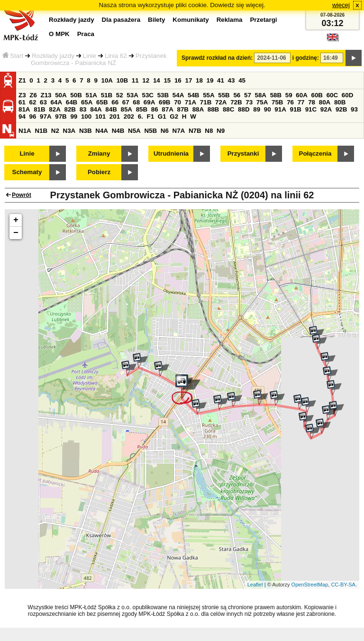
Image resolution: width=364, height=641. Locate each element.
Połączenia (315, 153)
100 (86, 116)
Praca (86, 34)
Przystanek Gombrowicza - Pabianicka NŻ (99, 59)
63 (43, 102)
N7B (195, 131)
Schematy (27, 172)
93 (354, 109)
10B (122, 80)
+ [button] (16, 220)
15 (167, 80)
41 (221, 80)
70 (177, 102)
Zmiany (99, 153)
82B (70, 109)
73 (249, 102)
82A (55, 109)
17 (188, 80)
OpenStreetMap (310, 585)
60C (332, 95)
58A (261, 95)
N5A (134, 131)
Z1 (22, 80)
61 (22, 102)
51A (91, 95)
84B (111, 109)
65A (87, 102)
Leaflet (255, 585)
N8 (209, 131)
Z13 (46, 95)
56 (237, 95)
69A (149, 102)
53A (132, 95)
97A (45, 116)
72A (221, 102)
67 (126, 102)
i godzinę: (306, 58)
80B (340, 102)
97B (61, 116)
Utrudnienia (171, 153)
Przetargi (263, 20)
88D (244, 109)
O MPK (59, 34)
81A (24, 109)
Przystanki (243, 153)
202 (129, 116)
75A (262, 102)
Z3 (22, 95)
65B (102, 102)
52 (120, 95)
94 (22, 116)
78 (312, 102)
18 (199, 80)
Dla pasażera (121, 20)
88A (198, 109)
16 (178, 80)
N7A (179, 131)
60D (347, 95)
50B (76, 95)
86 (155, 109)
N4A (102, 131)
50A (61, 95)
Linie (90, 56)
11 (135, 80)
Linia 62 (116, 56)
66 (115, 102)
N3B (86, 131)
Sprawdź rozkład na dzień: (217, 58)
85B (142, 109)
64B (72, 102)
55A (209, 95)
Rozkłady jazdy (53, 56)
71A (191, 102)
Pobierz (99, 172)
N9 (221, 131)
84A (96, 109)
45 (242, 80)
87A (167, 109)
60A (301, 95)
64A (56, 102)
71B (206, 102)
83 (83, 109)
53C (148, 95)
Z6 (33, 95)
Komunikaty (191, 20)
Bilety (156, 20)
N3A (69, 131)
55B (224, 95)
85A (126, 109)
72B (236, 102)
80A (325, 102)
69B (164, 102)
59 (289, 95)
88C (228, 109)
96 (33, 116)
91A (280, 109)
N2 (55, 131)
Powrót (22, 195)
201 (115, 116)
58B (276, 95)
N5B (150, 131)
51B (107, 95)
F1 (151, 116)
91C (311, 109)
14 (157, 80)
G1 (162, 116)
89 (257, 109)
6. (141, 116)
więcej (341, 5)
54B (193, 95)
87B (182, 109)
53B (163, 95)
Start (13, 56)
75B (277, 102)
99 (74, 116)
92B (341, 109)
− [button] (16, 233)
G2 (174, 116)
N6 (165, 131)
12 (146, 80)
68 (136, 102)
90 (268, 109)
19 (210, 80)
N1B (41, 131)
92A (326, 109)
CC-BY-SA (343, 585)
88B (213, 109)
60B (317, 95)
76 (290, 102)
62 (33, 102)
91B (295, 109)
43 (232, 80)
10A (107, 80)
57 (248, 95)
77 (301, 102)
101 (100, 116)
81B (39, 109)
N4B (118, 131)
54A (178, 95)
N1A (25, 131)
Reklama (230, 20)
